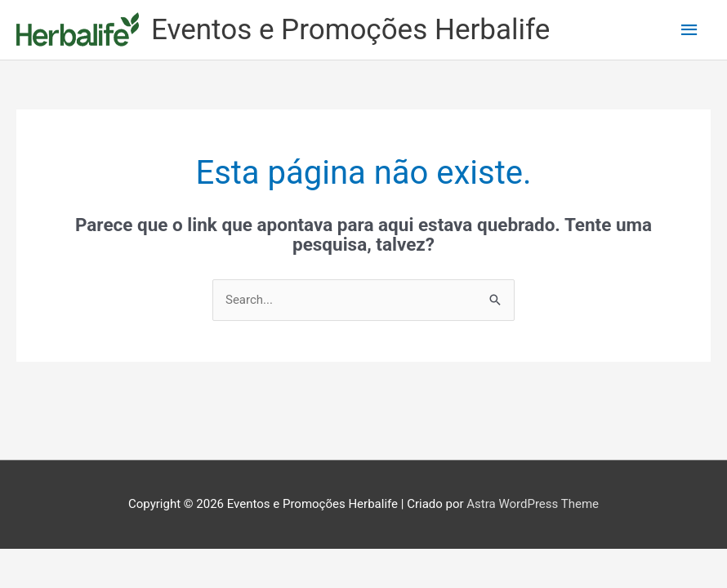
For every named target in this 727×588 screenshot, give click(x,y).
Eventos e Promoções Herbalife (350, 30)
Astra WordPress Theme (533, 504)
